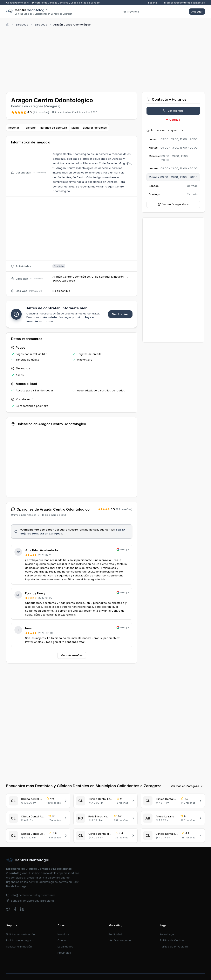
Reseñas (14, 128)
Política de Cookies (172, 934)
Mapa (75, 128)
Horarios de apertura (53, 128)
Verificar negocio (120, 934)
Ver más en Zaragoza (187, 779)
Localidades (65, 940)
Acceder (197, 12)
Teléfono (30, 128)
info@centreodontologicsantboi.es (184, 3)
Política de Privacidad (174, 940)
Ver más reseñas (72, 655)
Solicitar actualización (21, 928)
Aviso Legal (167, 928)
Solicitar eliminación (19, 940)
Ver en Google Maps (173, 204)
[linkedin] (22, 903)
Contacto (63, 934)
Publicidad (115, 928)
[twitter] (8, 903)
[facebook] (15, 903)
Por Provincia (130, 12)
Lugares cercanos (95, 128)
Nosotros (63, 928)
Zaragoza (22, 24)
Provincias (64, 946)
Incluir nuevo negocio (20, 934)
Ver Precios (120, 314)
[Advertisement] (105, 58)
